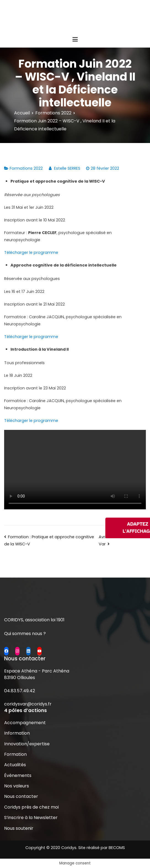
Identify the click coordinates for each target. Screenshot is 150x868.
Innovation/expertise (27, 744)
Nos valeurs (17, 786)
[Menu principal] (75, 40)
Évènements (18, 775)
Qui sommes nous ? (25, 634)
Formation (15, 754)
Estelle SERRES (67, 168)
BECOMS (117, 848)
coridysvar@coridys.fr (28, 704)
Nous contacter (21, 796)
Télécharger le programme (31, 252)
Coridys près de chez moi (31, 807)
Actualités (15, 765)
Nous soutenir (19, 828)
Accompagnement (25, 723)
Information (17, 733)
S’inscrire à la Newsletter (31, 818)
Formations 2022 (26, 168)
